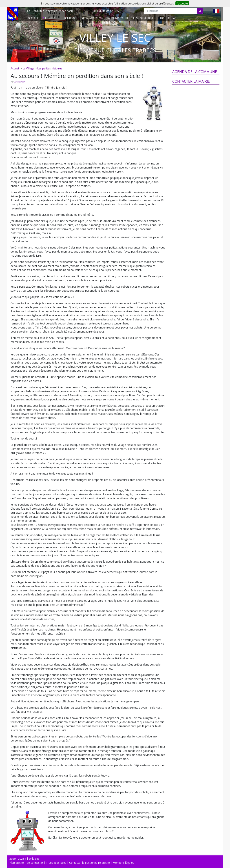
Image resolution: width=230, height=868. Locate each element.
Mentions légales (123, 863)
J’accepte (182, 3)
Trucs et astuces (56, 863)
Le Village (52, 18)
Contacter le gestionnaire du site (90, 863)
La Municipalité (118, 18)
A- (118, 11)
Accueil (33, 18)
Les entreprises (144, 18)
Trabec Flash (169, 18)
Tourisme (70, 18)
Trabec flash (52, 11)
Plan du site (17, 863)
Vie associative (92, 18)
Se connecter (35, 863)
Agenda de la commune (195, 72)
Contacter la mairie (191, 81)
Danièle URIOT (20, 82)
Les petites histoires (50, 68)
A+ (113, 11)
